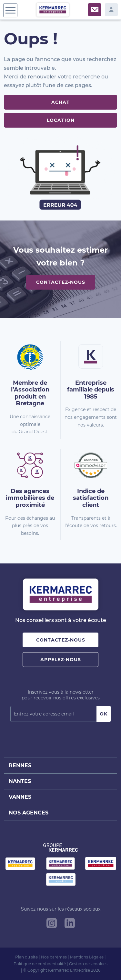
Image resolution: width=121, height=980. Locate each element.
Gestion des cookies (88, 964)
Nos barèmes (54, 957)
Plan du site (26, 957)
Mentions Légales (87, 957)
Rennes (20, 765)
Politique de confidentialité (40, 964)
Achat (60, 102)
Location (61, 120)
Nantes (20, 781)
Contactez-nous (61, 282)
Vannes (20, 797)
